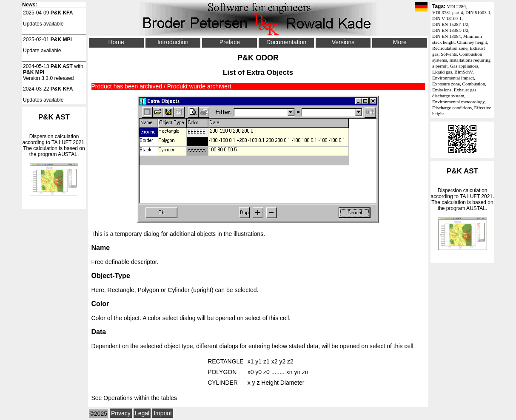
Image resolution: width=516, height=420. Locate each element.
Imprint (163, 413)
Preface (230, 42)
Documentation (286, 42)
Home (116, 42)
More (400, 42)
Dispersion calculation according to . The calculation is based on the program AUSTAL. (462, 209)
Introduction (173, 42)
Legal (142, 413)
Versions (343, 42)
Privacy (121, 413)
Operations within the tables (140, 398)
